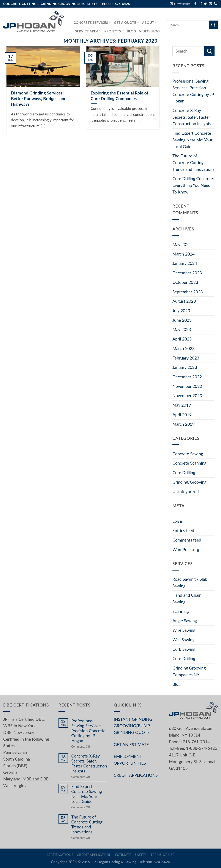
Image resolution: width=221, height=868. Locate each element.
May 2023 (182, 329)
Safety (141, 855)
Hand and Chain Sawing (187, 598)
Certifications (60, 855)
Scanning (181, 611)
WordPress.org (186, 549)
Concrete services (92, 22)
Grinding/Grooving (189, 482)
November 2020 (187, 396)
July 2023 (181, 311)
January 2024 (185, 263)
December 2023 (187, 273)
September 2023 (188, 292)
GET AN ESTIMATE (131, 744)
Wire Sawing (184, 630)
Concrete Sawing (188, 454)
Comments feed (187, 540)
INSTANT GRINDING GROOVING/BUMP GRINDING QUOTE (133, 726)
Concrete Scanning (189, 463)
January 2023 (185, 367)
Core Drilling (184, 472)
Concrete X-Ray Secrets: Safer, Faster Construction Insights (192, 117)
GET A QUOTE (127, 22)
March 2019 (184, 424)
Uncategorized (186, 492)
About (150, 22)
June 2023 (182, 320)
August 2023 (184, 301)
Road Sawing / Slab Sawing (190, 582)
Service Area (88, 31)
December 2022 (187, 377)
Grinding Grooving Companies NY (189, 671)
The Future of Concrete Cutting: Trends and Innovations (193, 162)
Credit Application (94, 855)
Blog (132, 31)
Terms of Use (163, 855)
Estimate (123, 855)
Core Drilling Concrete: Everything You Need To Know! (193, 185)
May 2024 (182, 244)
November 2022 (187, 386)
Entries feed (183, 530)
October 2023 (185, 282)
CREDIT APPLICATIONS (136, 775)
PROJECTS (114, 31)
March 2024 (184, 254)
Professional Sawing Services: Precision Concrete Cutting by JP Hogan (193, 91)
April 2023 (182, 339)
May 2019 (182, 405)
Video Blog (149, 31)
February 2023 (186, 358)
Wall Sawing (183, 640)
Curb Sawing (184, 649)
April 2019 (182, 415)
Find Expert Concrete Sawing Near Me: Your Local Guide (192, 140)
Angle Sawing (185, 621)
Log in (178, 521)
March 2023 (184, 348)
